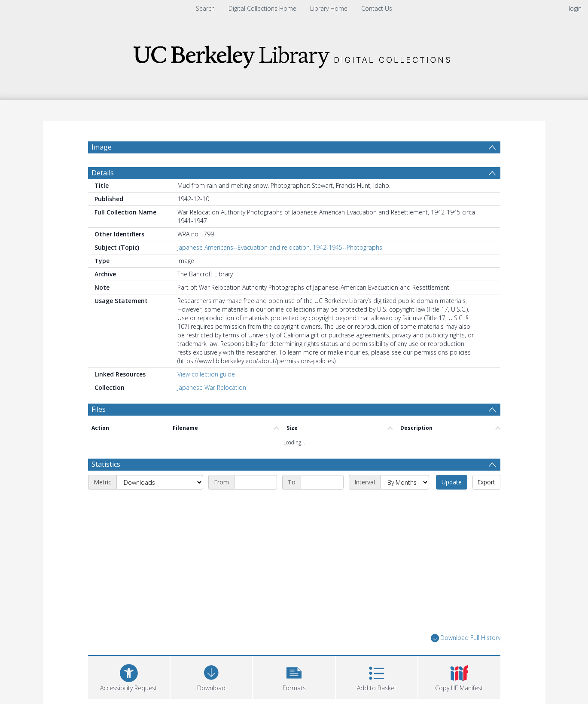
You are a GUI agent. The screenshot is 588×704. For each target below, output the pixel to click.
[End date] (322, 482)
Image (102, 147)
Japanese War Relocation (212, 387)
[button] (294, 676)
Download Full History (466, 638)
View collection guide (206, 374)
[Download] (211, 676)
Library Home (329, 8)
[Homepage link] (294, 54)
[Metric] (160, 482)
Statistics (106, 464)
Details (103, 173)
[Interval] (405, 482)
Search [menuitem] (205, 8)
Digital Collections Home (262, 8)
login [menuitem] (575, 8)
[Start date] (256, 482)
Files (99, 409)
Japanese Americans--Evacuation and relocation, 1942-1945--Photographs (280, 247)
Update (452, 482)
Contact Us (377, 8)
